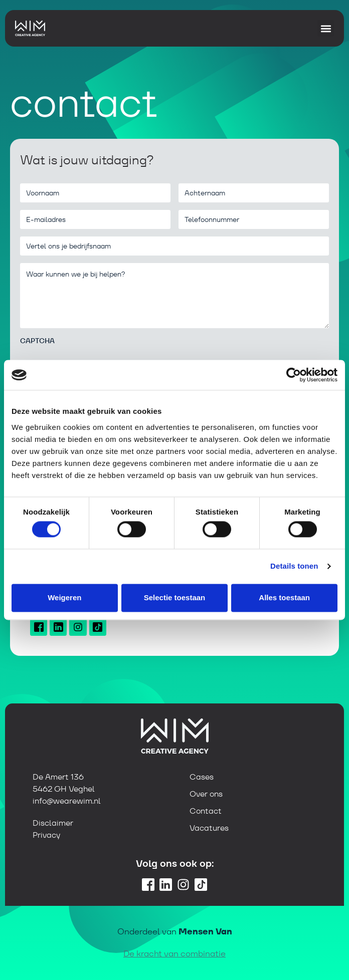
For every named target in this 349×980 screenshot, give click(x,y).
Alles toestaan (284, 597)
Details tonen (294, 566)
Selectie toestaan (175, 597)
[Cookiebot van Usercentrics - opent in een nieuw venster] (294, 375)
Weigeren (64, 597)
